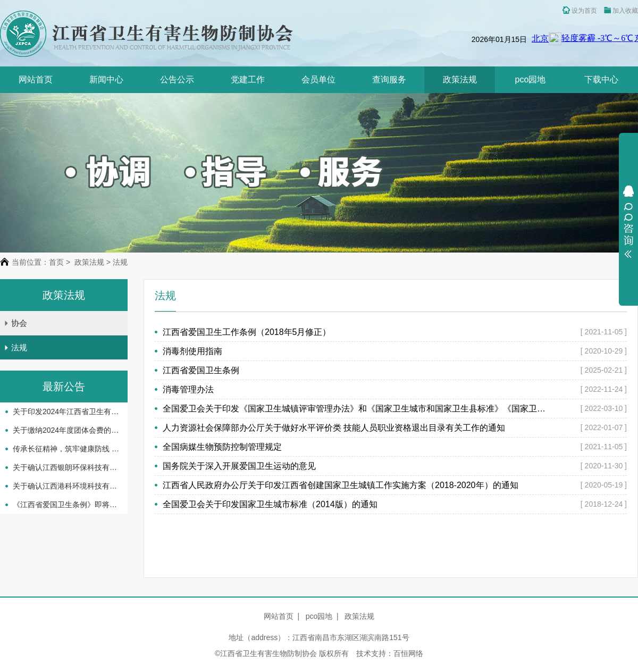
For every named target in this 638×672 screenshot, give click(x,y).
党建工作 (248, 79)
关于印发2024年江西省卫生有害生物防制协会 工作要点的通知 (66, 411)
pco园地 (531, 79)
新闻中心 (106, 79)
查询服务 (389, 79)
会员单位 (318, 79)
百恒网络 (408, 653)
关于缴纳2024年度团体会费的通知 (66, 430)
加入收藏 (621, 11)
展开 (628, 222)
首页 (56, 262)
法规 (15, 347)
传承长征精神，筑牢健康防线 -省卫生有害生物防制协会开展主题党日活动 (66, 449)
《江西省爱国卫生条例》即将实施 (66, 505)
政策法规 (460, 79)
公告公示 (177, 79)
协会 (15, 323)
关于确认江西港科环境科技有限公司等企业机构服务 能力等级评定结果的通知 (66, 486)
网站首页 (36, 79)
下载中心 (601, 79)
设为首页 (580, 10)
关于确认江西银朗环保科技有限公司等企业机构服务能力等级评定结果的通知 (66, 467)
